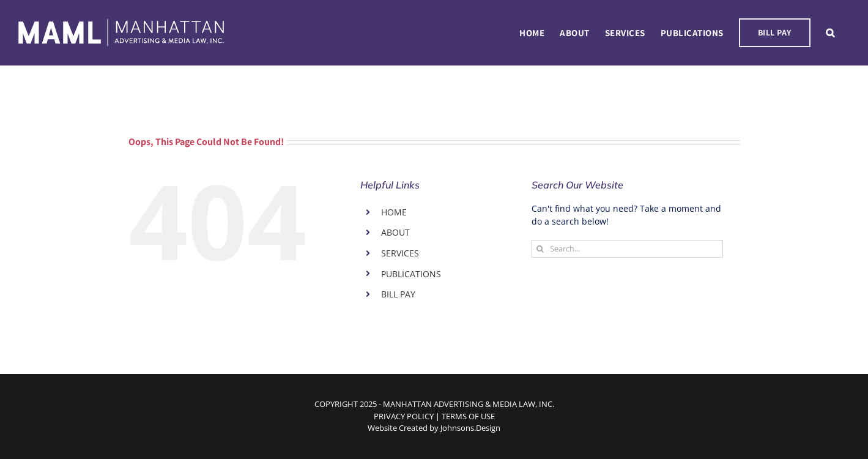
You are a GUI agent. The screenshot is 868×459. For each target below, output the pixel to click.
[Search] (540, 249)
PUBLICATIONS (411, 274)
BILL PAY (398, 294)
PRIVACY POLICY (404, 416)
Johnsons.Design (470, 428)
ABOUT (395, 232)
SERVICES (400, 253)
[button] (830, 33)
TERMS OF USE (468, 416)
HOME (394, 212)
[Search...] (627, 249)
